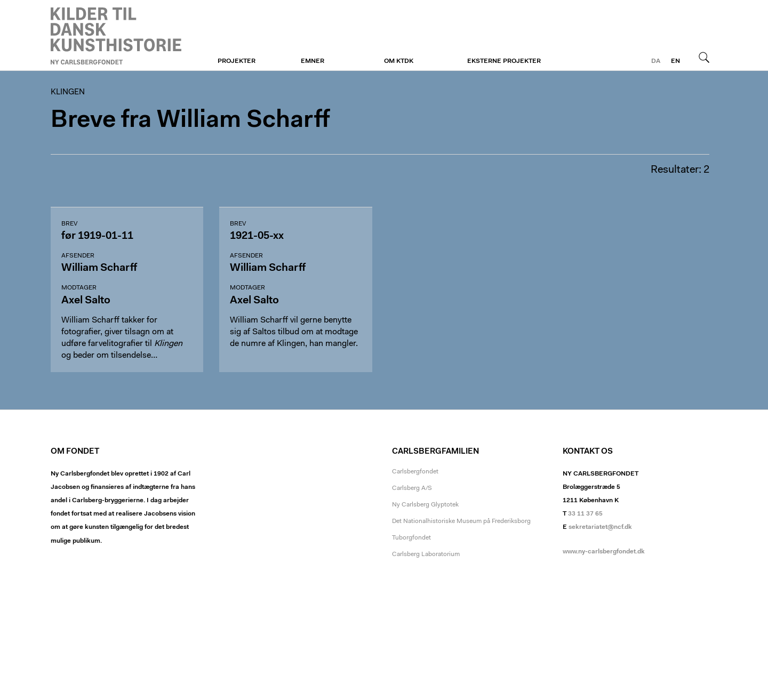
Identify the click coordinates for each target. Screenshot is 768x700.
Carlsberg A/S (412, 488)
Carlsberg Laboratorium (426, 554)
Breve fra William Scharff (190, 121)
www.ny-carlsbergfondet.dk (604, 552)
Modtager (79, 288)
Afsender (78, 256)
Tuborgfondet (411, 538)
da (656, 61)
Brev (69, 224)
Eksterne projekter (504, 61)
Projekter (237, 61)
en (675, 61)
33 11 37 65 (585, 514)
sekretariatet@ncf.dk (600, 527)
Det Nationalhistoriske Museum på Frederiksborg (461, 521)
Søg (704, 57)
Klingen (116, 36)
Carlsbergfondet (415, 472)
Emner (313, 61)
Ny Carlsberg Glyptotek (425, 505)
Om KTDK (399, 61)
